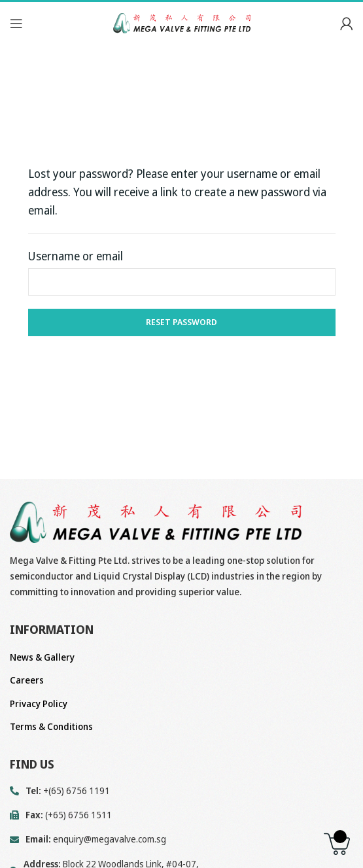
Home (20, 94)
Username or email (76, 256)
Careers (27, 680)
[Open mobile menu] (16, 24)
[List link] (181, 839)
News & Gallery (42, 657)
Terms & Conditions (51, 726)
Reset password (181, 322)
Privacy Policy (39, 703)
